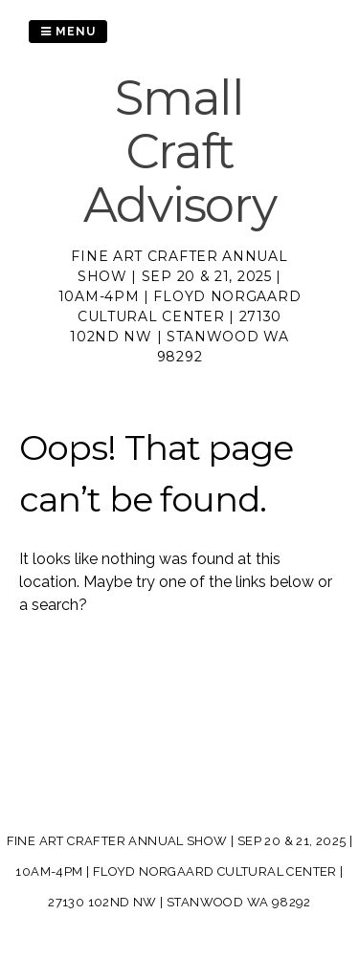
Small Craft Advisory (180, 152)
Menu (68, 32)
